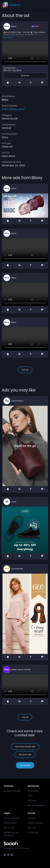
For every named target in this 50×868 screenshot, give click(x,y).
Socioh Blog (33, 791)
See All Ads (25, 765)
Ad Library (32, 801)
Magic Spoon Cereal (21, 670)
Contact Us (33, 833)
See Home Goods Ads (25, 747)
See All (25, 370)
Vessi (14, 502)
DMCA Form (9, 828)
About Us (32, 828)
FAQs (30, 796)
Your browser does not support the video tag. (25, 53)
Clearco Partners (36, 823)
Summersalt (17, 569)
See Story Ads (25, 755)
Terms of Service (12, 818)
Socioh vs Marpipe (36, 805)
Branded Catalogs (12, 791)
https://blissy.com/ (9, 68)
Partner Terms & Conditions (11, 834)
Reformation (17, 401)
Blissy (14, 26)
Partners (32, 818)
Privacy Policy (10, 823)
